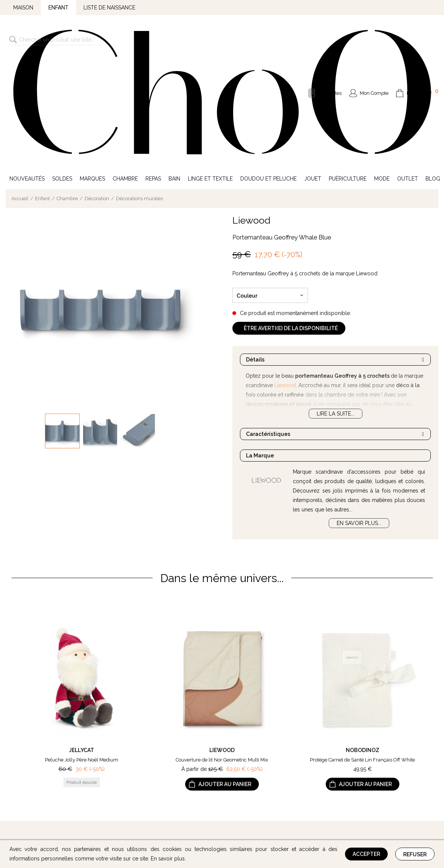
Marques (92, 63)
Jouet (313, 63)
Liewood (251, 105)
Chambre (125, 63)
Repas (153, 63)
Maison (23, 8)
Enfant (58, 8)
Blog (433, 63)
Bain (174, 63)
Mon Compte (374, 36)
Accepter (366, 854)
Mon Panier (422, 35)
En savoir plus (168, 859)
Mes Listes (330, 36)
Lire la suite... (336, 298)
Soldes (62, 63)
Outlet (408, 63)
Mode (382, 63)
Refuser (415, 854)
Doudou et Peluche (268, 63)
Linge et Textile (210, 63)
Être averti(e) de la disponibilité (291, 213)
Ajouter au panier (225, 669)
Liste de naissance (109, 8)
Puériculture (348, 63)
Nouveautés (27, 63)
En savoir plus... (359, 408)
